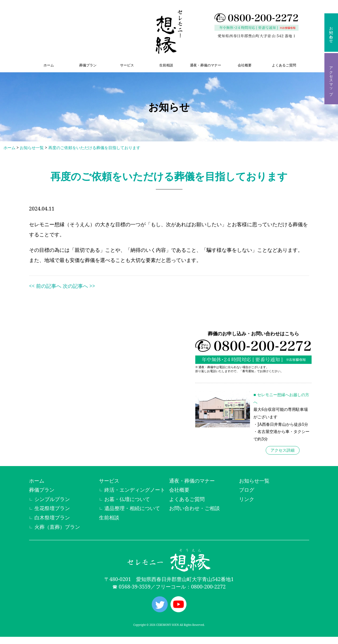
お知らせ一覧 (32, 148)
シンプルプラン (52, 499)
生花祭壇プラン (52, 508)
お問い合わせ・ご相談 (194, 508)
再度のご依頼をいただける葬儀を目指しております (94, 148)
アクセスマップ (331, 79)
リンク (247, 499)
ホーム (49, 65)
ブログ (247, 490)
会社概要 (245, 65)
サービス (127, 65)
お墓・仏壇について (127, 499)
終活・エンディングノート (135, 490)
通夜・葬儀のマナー (206, 65)
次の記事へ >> (79, 286)
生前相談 (166, 65)
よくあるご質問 (284, 65)
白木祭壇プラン (52, 517)
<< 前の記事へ (45, 286)
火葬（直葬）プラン (57, 527)
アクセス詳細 (283, 450)
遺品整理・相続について (132, 508)
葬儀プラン (88, 65)
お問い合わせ (331, 33)
